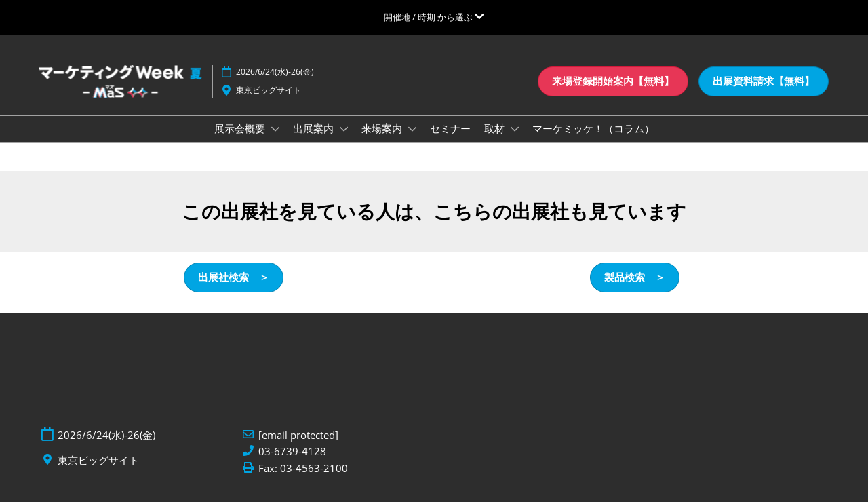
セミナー (450, 128)
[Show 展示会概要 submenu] (275, 129)
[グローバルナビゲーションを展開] (434, 17)
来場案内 (383, 128)
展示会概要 (241, 128)
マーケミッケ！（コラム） (593, 128)
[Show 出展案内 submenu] (344, 129)
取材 (496, 128)
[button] (613, 81)
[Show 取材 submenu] (515, 129)
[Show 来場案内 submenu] (412, 129)
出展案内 (315, 128)
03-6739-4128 (292, 451)
